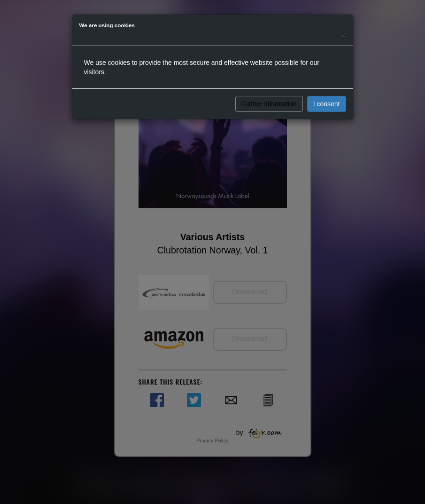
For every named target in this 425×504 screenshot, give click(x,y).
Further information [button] (269, 104)
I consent (327, 104)
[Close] (343, 34)
